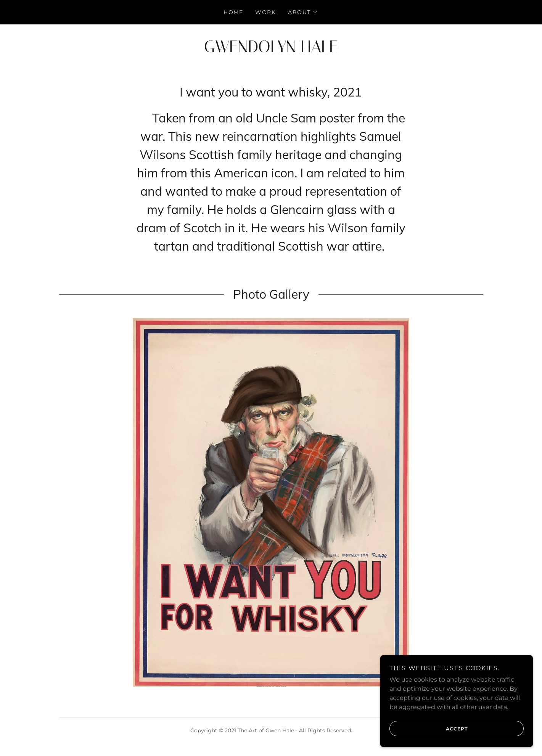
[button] (303, 12)
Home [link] (233, 12)
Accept (429, 729)
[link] (271, 50)
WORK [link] (265, 12)
